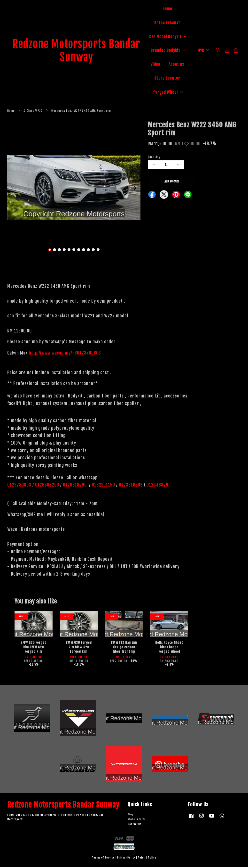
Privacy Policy (126, 858)
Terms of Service (103, 858)
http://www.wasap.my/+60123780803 (65, 354)
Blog (131, 815)
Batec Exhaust (167, 23)
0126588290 (47, 486)
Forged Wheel (168, 92)
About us (176, 65)
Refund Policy (147, 858)
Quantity (154, 158)
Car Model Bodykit (168, 37)
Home (167, 9)
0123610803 (131, 486)
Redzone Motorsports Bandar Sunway (77, 51)
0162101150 (103, 486)
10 (93, 250)
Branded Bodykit (168, 51)
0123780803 (20, 486)
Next (134, 189)
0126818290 (75, 486)
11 (98, 250)
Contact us (135, 825)
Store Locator (167, 79)
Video (155, 65)
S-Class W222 (33, 112)
